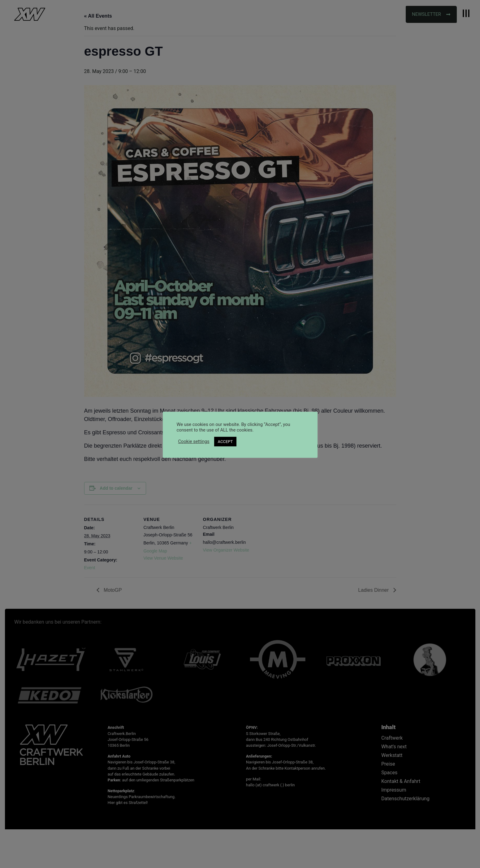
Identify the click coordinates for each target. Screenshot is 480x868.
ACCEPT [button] (225, 442)
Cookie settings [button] (194, 441)
